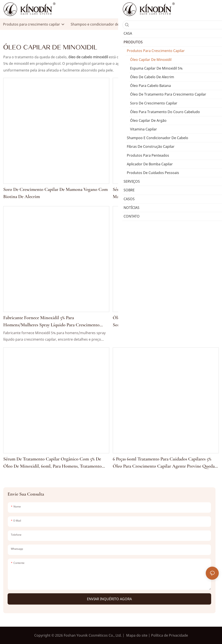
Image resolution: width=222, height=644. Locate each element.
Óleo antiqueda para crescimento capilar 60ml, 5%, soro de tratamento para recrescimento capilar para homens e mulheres (163, 322)
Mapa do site (137, 635)
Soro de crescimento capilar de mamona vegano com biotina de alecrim (55, 193)
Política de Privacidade (170, 635)
